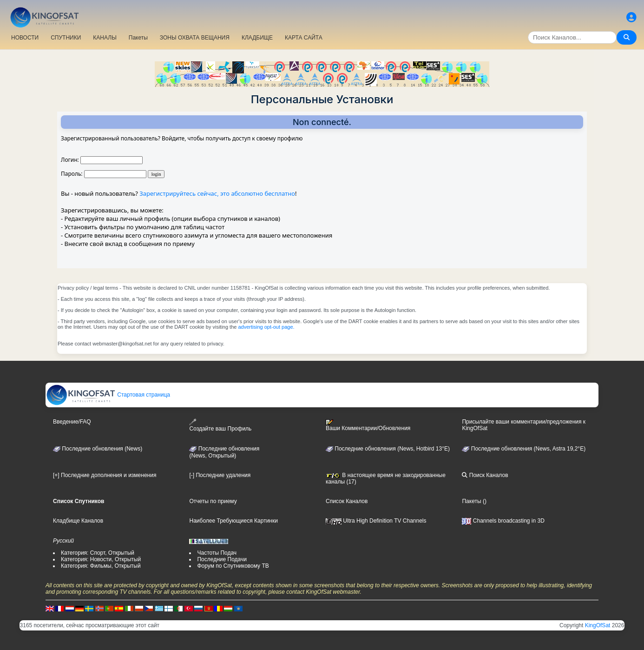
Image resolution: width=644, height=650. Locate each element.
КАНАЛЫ (105, 38)
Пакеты (138, 38)
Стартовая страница (108, 395)
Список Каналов (347, 501)
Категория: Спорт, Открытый (98, 553)
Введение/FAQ (72, 422)
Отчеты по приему (213, 501)
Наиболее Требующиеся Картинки (233, 521)
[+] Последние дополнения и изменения (105, 475)
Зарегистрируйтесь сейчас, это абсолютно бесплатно (217, 193)
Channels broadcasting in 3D (503, 521)
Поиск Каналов (485, 475)
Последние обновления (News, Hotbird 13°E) (388, 449)
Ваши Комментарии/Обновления (368, 425)
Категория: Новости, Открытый (101, 559)
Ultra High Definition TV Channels (376, 521)
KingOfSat (598, 625)
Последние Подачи (222, 559)
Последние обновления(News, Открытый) (224, 452)
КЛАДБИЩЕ (257, 38)
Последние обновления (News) (98, 449)
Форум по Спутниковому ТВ (233, 566)
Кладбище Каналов (78, 521)
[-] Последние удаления (220, 475)
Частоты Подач (217, 553)
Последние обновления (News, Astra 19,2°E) (524, 449)
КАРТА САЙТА (304, 38)
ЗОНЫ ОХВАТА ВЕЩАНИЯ (195, 38)
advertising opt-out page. (266, 327)
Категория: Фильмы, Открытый (101, 566)
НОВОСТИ (25, 38)
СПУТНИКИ (66, 38)
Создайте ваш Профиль (220, 425)
